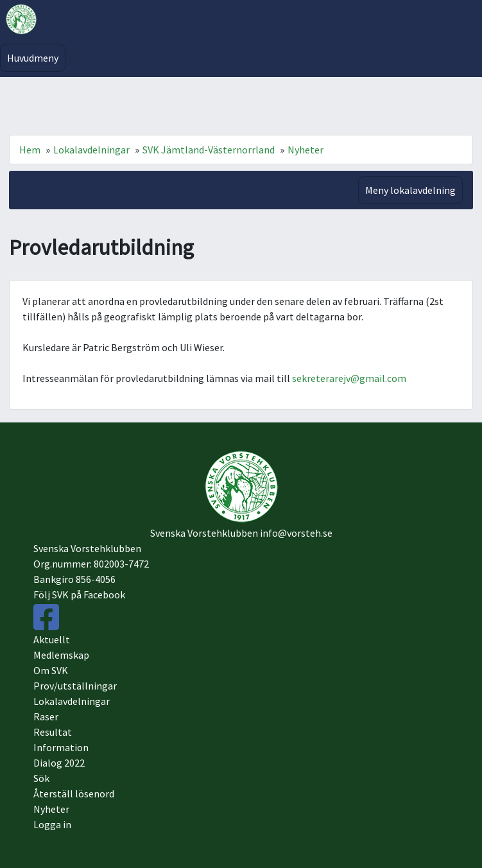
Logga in (52, 824)
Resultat (53, 732)
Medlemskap (61, 655)
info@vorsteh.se (296, 533)
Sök (41, 778)
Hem (30, 150)
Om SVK (51, 670)
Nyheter (306, 150)
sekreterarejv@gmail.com (349, 378)
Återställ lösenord (74, 794)
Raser (46, 716)
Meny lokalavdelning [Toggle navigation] (410, 190)
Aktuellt (52, 639)
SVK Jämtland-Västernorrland (209, 150)
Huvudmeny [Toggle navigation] (33, 58)
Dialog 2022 (59, 763)
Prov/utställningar (75, 686)
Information (61, 747)
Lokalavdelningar (91, 150)
